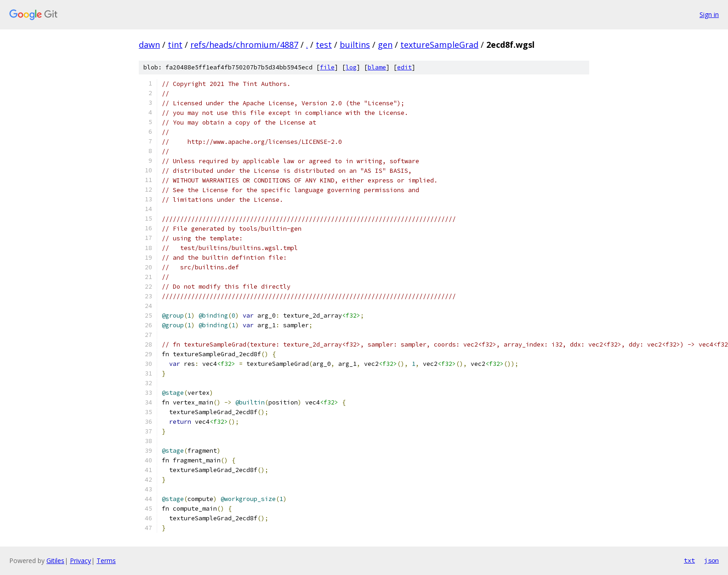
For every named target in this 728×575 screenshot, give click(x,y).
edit (404, 67)
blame (377, 67)
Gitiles (55, 561)
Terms (106, 561)
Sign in (709, 14)
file (327, 67)
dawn (149, 45)
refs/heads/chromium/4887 (244, 45)
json (711, 560)
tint (175, 45)
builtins (355, 45)
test (324, 45)
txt (689, 560)
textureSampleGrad (439, 45)
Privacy (80, 561)
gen (385, 45)
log (351, 67)
